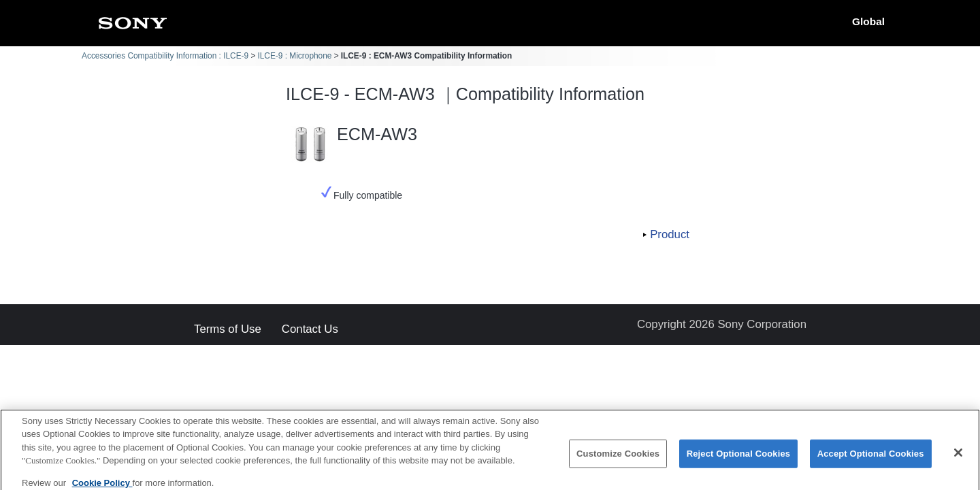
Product (670, 234)
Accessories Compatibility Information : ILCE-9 (165, 56)
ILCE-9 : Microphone (294, 56)
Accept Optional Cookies (871, 458)
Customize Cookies (618, 458)
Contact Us (310, 330)
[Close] (958, 457)
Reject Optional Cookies (739, 458)
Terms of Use (228, 330)
